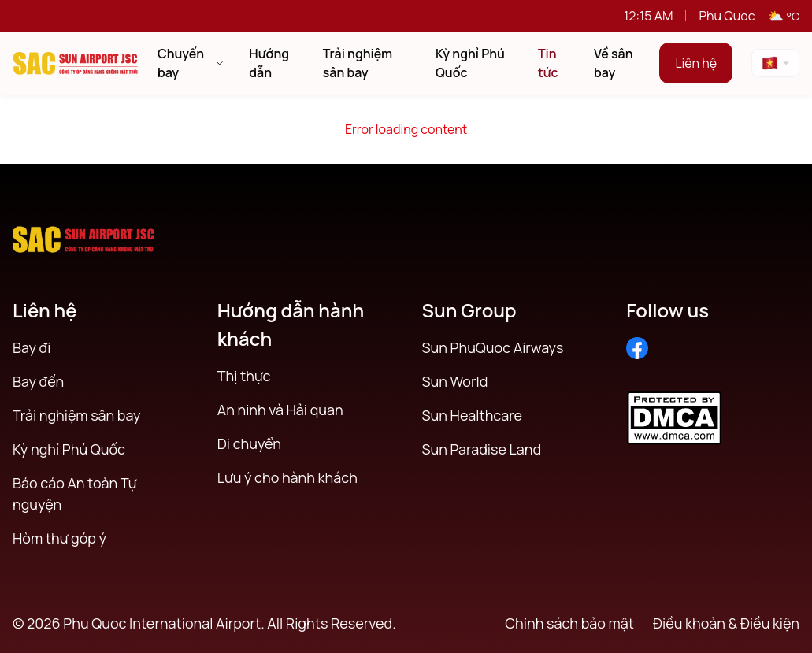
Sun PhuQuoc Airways (493, 347)
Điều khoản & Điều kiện (726, 623)
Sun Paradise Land (482, 449)
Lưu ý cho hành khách (287, 477)
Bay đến (38, 381)
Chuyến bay (191, 63)
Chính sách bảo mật (569, 623)
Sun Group (469, 310)
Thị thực (244, 376)
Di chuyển (249, 443)
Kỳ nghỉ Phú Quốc (69, 449)
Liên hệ (696, 63)
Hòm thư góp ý (59, 538)
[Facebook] (637, 348)
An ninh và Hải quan (280, 410)
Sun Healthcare (473, 415)
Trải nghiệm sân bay (76, 415)
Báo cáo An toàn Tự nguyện (74, 493)
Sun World (455, 381)
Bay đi (32, 347)
